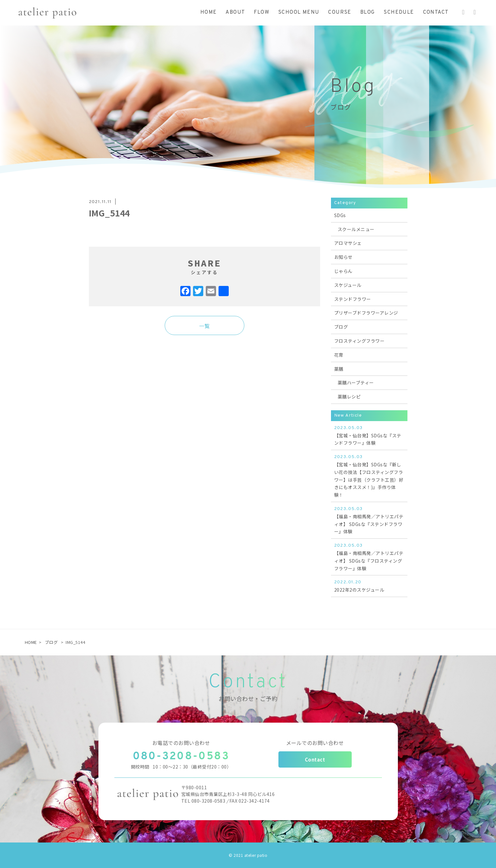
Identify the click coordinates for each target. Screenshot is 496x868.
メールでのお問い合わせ (315, 743)
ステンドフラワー (353, 299)
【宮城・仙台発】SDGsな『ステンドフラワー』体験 (369, 435)
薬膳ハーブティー (356, 383)
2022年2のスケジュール (369, 586)
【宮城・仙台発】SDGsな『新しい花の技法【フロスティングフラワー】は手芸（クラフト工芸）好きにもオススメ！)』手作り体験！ (369, 476)
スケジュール (348, 285)
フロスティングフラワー (359, 341)
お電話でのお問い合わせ (181, 743)
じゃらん (343, 271)
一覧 (204, 326)
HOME (31, 642)
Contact (315, 759)
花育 (339, 355)
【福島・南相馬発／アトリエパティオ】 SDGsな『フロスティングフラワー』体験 (369, 557)
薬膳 (339, 369)
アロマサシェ (348, 243)
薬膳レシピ (349, 397)
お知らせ (343, 257)
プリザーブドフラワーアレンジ (366, 313)
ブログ (341, 327)
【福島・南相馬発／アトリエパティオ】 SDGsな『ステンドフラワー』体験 (369, 520)
